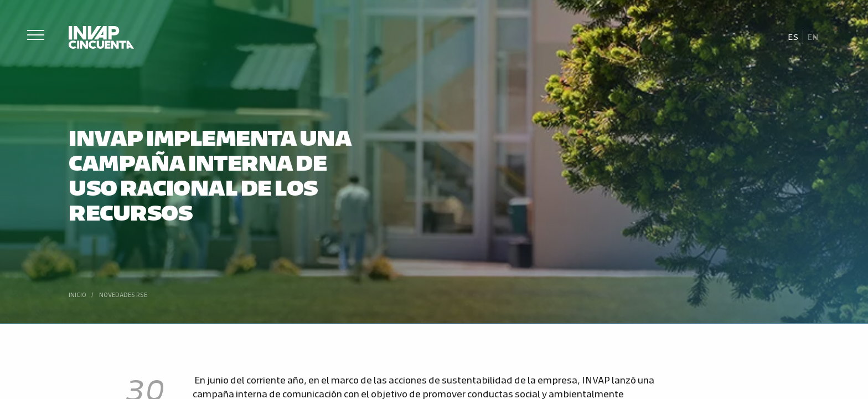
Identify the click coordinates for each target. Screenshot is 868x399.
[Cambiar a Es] (794, 36)
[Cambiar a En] (813, 36)
